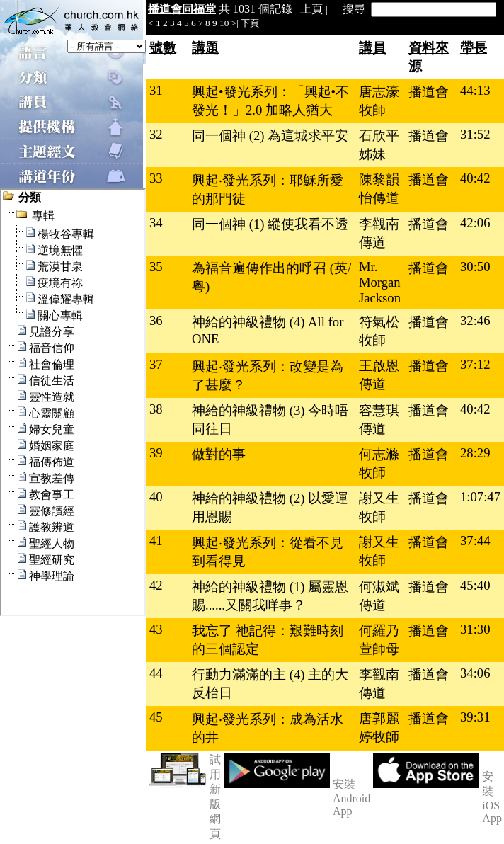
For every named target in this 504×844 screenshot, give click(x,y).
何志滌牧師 (379, 463)
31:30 (475, 629)
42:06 (475, 223)
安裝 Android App (351, 798)
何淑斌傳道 (379, 596)
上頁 (311, 9)
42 (156, 585)
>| (235, 23)
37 (156, 364)
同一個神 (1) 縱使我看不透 (270, 224)
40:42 (475, 178)
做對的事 (219, 454)
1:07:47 (480, 497)
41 (156, 541)
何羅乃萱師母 (379, 640)
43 (156, 629)
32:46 (475, 320)
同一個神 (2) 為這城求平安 (270, 136)
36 (156, 320)
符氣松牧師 (379, 331)
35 (156, 267)
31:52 (475, 134)
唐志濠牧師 (379, 101)
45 (156, 717)
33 (156, 178)
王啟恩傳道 (379, 375)
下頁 (250, 23)
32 (156, 134)
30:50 (475, 267)
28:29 (475, 453)
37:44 (475, 541)
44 (156, 673)
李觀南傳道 (379, 233)
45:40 (475, 585)
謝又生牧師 (379, 507)
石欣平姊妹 (379, 145)
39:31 (475, 717)
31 (156, 90)
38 (156, 409)
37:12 (475, 364)
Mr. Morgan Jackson (380, 282)
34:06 (475, 673)
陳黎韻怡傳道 (379, 189)
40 (156, 497)
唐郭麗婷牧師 (379, 728)
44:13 (475, 90)
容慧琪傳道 (379, 420)
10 (224, 23)
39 (156, 453)
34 (156, 223)
